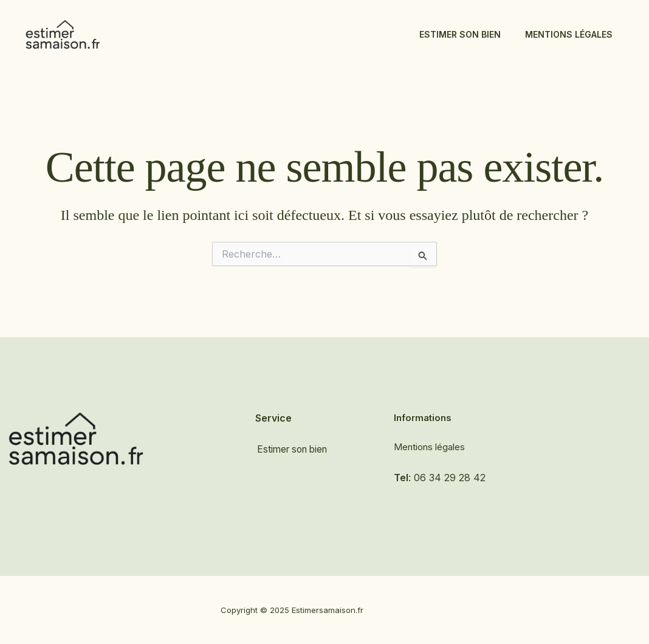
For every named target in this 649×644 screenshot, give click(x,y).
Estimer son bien (460, 34)
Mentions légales (569, 34)
